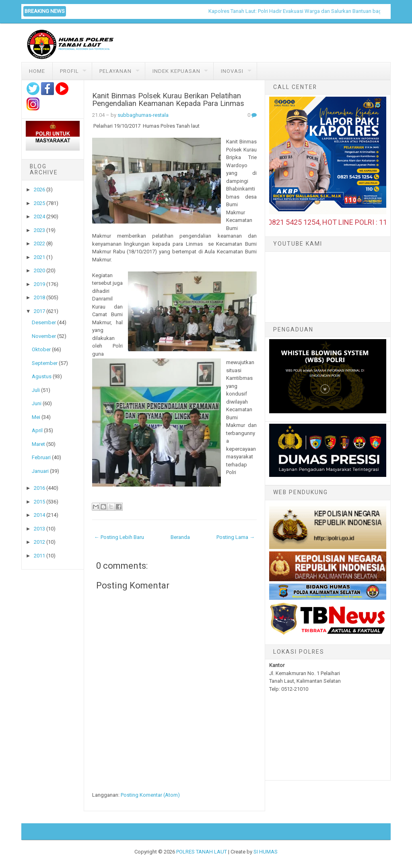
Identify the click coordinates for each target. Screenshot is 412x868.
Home (37, 71)
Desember (44, 322)
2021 (39, 257)
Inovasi (232, 71)
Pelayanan (115, 71)
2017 (39, 311)
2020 (39, 270)
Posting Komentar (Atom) (150, 795)
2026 (39, 190)
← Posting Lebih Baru (119, 537)
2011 (39, 556)
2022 (39, 243)
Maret (38, 444)
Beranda (180, 537)
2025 (39, 203)
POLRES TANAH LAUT (202, 852)
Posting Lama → (236, 537)
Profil (69, 71)
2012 (39, 542)
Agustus (42, 376)
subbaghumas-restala (143, 115)
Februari (41, 457)
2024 (39, 216)
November (44, 336)
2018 (39, 297)
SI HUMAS (266, 852)
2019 (39, 284)
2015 (39, 502)
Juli (36, 390)
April (37, 430)
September (45, 363)
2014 (39, 515)
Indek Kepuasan (176, 71)
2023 (39, 230)
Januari (40, 471)
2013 (39, 529)
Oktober (41, 349)
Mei (36, 417)
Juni (37, 403)
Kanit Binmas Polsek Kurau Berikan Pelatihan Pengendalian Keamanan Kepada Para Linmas (168, 100)
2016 (39, 488)
